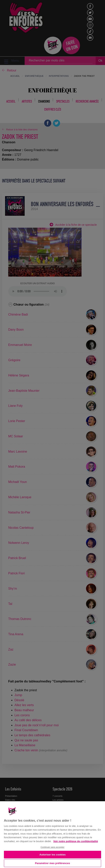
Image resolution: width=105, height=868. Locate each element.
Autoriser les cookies (52, 855)
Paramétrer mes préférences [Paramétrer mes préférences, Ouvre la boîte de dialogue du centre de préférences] (52, 863)
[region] (52, 834)
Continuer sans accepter (52, 847)
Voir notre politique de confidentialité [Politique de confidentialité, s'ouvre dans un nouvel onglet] (76, 841)
